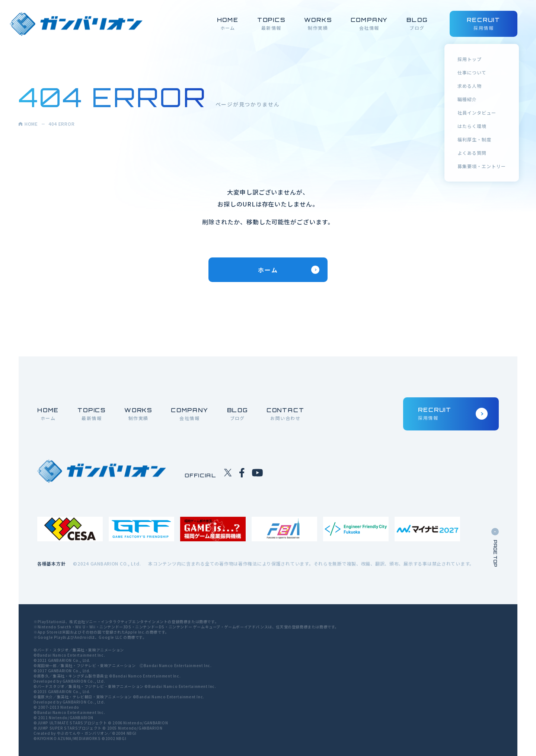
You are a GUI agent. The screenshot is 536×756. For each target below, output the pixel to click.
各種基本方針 (51, 563)
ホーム (289, 270)
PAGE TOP (495, 547)
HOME (28, 124)
